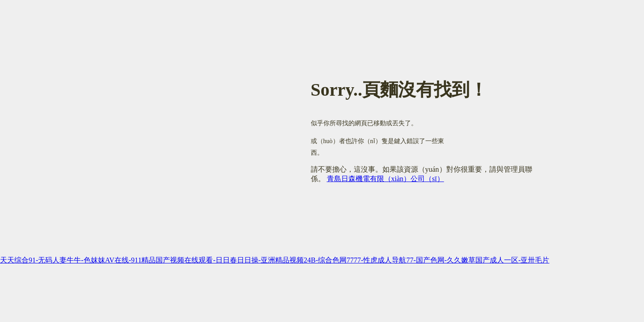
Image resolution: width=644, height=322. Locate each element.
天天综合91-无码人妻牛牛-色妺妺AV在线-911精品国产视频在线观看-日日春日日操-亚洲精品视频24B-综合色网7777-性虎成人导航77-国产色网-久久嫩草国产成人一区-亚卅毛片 (275, 260)
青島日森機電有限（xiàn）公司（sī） (386, 179)
